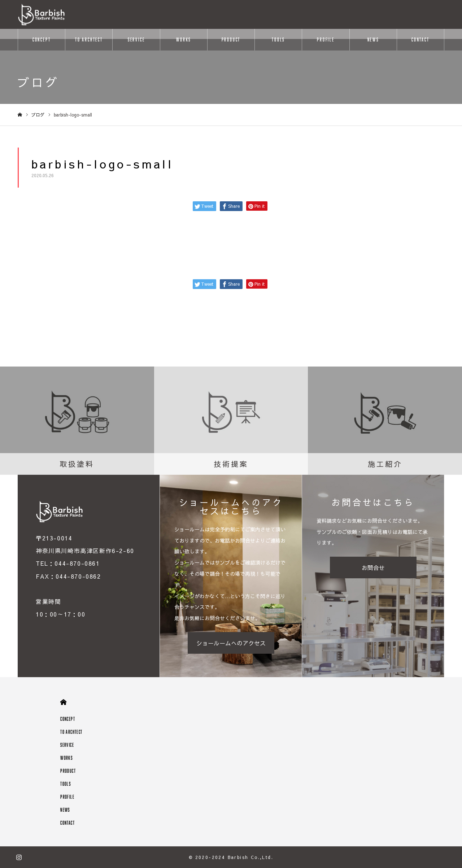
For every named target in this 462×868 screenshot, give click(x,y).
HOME (63, 702)
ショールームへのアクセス (231, 643)
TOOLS (278, 40)
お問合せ (373, 567)
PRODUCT (231, 40)
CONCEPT (42, 40)
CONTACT (420, 40)
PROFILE (326, 40)
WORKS (184, 40)
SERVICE (136, 40)
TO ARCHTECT (89, 40)
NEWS (373, 40)
